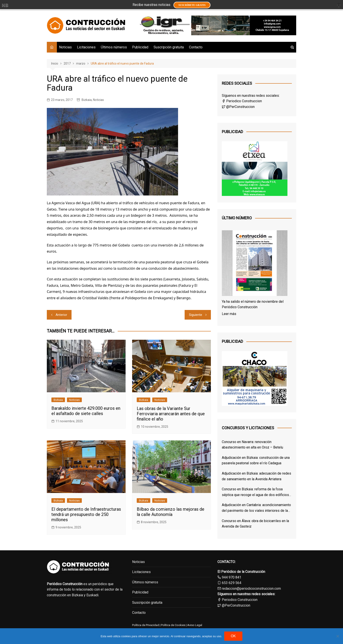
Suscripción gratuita (169, 47)
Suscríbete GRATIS (192, 5)
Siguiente (196, 315)
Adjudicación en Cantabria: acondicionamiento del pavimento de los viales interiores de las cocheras (256, 508)
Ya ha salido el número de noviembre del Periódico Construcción (253, 304)
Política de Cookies (173, 625)
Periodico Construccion (242, 101)
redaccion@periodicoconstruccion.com (251, 589)
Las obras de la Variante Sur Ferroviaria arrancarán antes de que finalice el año (171, 414)
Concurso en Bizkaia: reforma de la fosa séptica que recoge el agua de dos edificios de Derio (255, 492)
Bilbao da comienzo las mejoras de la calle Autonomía (171, 512)
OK (233, 636)
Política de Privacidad (146, 625)
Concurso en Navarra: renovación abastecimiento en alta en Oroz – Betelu (252, 445)
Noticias (65, 47)
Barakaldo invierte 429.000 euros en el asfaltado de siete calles (86, 411)
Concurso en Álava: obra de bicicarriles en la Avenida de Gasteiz (255, 524)
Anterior (61, 315)
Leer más (229, 314)
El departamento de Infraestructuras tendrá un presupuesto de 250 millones (86, 514)
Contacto (196, 47)
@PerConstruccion (238, 107)
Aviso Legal (195, 625)
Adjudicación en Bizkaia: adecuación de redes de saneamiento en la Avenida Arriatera (256, 476)
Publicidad (140, 47)
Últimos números (114, 47)
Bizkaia (87, 100)
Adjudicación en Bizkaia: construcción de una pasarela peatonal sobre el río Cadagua (256, 460)
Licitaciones (86, 47)
